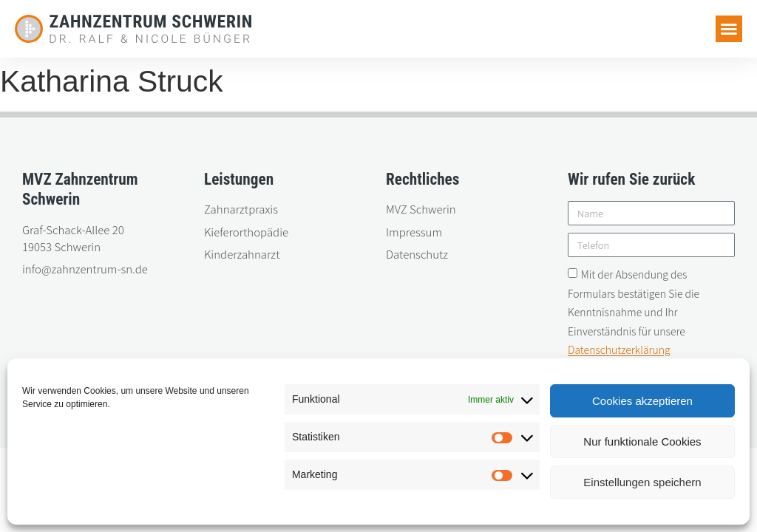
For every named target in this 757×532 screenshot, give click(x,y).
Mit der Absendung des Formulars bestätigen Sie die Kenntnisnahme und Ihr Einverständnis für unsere (634, 313)
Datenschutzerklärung (619, 350)
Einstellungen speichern (642, 482)
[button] (729, 29)
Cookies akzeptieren (642, 401)
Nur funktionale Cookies (642, 441)
